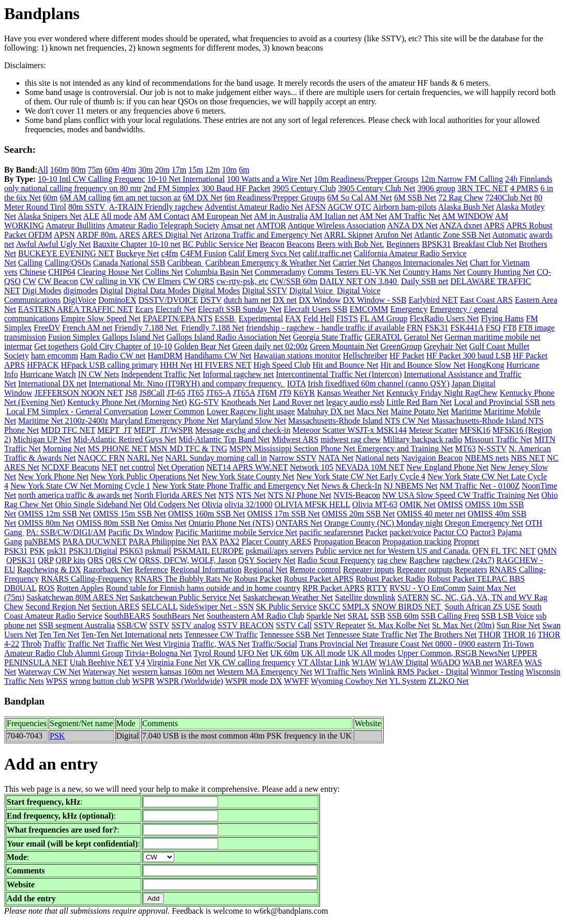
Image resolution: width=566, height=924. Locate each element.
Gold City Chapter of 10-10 (126, 346)
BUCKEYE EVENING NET (66, 253)
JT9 (285, 393)
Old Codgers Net (172, 504)
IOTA (296, 383)
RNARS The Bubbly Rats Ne (183, 579)
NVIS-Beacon (357, 495)
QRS (95, 560)
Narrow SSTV (293, 458)
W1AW (364, 662)
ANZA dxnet (461, 225)
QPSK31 (21, 560)
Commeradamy (280, 272)
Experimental (261, 318)
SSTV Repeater (340, 625)
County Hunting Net (501, 272)
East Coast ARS (486, 300)
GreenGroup (401, 346)
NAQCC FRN (102, 458)
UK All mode (323, 653)
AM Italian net (333, 216)
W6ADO (446, 662)
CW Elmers (162, 281)
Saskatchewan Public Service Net (185, 597)
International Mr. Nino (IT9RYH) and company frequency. (187, 383)
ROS (47, 588)
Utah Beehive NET (101, 662)
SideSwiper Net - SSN (217, 607)
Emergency (409, 309)
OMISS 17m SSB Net (284, 514)
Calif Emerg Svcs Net (265, 253)
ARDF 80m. (97, 235)
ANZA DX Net (412, 225)
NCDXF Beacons (70, 467)
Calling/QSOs (68, 263)
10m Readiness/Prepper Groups (366, 179)
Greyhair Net (446, 346)
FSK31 (437, 328)
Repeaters (471, 569)
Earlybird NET (433, 300)
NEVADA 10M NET (370, 467)
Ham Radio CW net (113, 356)
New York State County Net (248, 476)
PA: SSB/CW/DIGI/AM (66, 532)
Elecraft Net (176, 309)
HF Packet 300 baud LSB (469, 356)
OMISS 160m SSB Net (206, 514)
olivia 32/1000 (248, 504)
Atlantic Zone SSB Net (452, 235)
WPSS (57, 681)
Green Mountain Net (344, 346)
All (42, 170)
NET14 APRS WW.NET (247, 467)
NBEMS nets (487, 458)
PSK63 (131, 551)
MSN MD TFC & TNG (188, 449)
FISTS (347, 318)
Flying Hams (502, 318)
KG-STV (204, 402)
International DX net (52, 383)
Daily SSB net (425, 281)
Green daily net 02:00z (270, 346)
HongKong (486, 365)
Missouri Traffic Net (498, 439)
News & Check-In (351, 486)
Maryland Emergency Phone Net (164, 421)
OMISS (450, 504)
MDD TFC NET (68, 430)
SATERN (413, 597)
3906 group (436, 188)
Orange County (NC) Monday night (383, 523)
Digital (111, 291)
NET (109, 467)
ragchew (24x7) (468, 560)
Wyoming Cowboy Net (349, 681)
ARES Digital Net (172, 235)
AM (140, 216)
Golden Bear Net (202, 346)
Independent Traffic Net (161, 374)
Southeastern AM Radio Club (256, 616)
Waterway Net (106, 672)
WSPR (143, 681)
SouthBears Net (179, 616)
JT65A (244, 393)
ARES (129, 235)
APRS (494, 225)
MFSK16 (475, 430)
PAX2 (230, 542)
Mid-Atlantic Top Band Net (224, 439)
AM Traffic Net (415, 216)
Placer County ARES (276, 542)
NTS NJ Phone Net (300, 495)
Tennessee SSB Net (292, 635)
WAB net (477, 662)
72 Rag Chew (461, 198)
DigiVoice (79, 300)
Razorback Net (108, 569)
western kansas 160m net (173, 672)
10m (229, 170)
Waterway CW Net (49, 672)
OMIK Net (418, 504)
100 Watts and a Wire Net (269, 179)
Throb (31, 644)
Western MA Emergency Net (264, 672)
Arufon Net (394, 235)
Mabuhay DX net (326, 411)
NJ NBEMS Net (410, 486)
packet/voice (410, 532)
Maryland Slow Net (253, 421)
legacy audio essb (355, 402)
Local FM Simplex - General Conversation (77, 411)
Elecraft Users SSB (316, 309)
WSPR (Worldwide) (190, 681)
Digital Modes (216, 291)
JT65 (196, 393)
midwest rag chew (350, 439)
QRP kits (70, 560)
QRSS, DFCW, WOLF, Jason (188, 560)
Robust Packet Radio (390, 579)
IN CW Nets (99, 374)
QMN (547, 551)
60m (112, 170)
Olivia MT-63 (375, 504)
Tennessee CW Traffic (221, 635)
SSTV (159, 625)
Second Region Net (57, 607)
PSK (37, 551)
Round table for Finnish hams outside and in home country (203, 588)
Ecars (144, 309)
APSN (64, 235)
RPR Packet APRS (333, 588)
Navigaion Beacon (432, 458)
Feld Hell (319, 318)
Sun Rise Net (518, 625)
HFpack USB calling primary (110, 365)
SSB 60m (403, 616)
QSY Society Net (267, 560)
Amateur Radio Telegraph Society (163, 225)
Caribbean (186, 263)
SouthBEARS (127, 616)
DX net (285, 300)
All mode (116, 216)
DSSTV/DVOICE (169, 300)
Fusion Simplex (74, 337)
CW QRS (199, 281)
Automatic (510, 235)
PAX (210, 542)
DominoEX (117, 300)
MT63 (465, 449)
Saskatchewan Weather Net (288, 597)
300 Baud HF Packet (236, 188)
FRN (415, 328)
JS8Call (152, 393)
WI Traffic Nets (340, 672)
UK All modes (372, 653)
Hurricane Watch (48, 374)
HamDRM (165, 356)
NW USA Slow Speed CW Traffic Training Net (461, 495)
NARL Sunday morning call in (216, 458)
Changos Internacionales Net (420, 263)
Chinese (33, 272)
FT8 (510, 328)
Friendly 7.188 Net (147, 328)
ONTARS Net (299, 523)
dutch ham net (247, 300)
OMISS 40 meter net (431, 514)
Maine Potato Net (419, 411)
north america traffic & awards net (75, 495)
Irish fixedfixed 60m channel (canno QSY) (378, 383)
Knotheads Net (246, 402)
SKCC (329, 607)
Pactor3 (483, 532)
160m (59, 170)
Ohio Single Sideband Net (98, 504)
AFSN (315, 207)
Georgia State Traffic (328, 337)
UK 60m (285, 653)
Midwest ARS (295, 439)
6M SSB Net (415, 198)
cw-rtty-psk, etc (242, 281)
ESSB (225, 318)
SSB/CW (132, 625)
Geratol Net (423, 337)
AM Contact (169, 216)
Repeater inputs (369, 569)
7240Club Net (509, 198)
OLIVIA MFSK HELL (312, 504)
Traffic (55, 644)
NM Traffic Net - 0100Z (479, 486)
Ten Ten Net (59, 635)
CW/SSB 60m (294, 281)
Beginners (403, 244)
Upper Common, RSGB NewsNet (454, 653)
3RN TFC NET (483, 188)
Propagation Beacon (347, 542)
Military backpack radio (423, 439)
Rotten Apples (80, 588)
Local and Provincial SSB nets (504, 402)
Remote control (315, 569)
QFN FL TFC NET (504, 551)
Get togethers (56, 346)
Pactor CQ (450, 532)
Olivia (212, 504)
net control (137, 467)
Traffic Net (86, 644)
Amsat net (238, 225)
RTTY (377, 588)
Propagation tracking (417, 542)
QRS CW (121, 560)
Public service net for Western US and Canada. (393, 551)
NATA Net (336, 458)
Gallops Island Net (133, 337)
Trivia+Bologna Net (158, 653)
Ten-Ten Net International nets (132, 635)
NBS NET (528, 458)
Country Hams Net (434, 272)
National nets (378, 458)
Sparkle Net (326, 616)
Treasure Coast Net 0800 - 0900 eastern (435, 644)
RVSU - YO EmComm (427, 588)
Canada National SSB (129, 263)
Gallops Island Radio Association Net (229, 337)
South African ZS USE (482, 607)
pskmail (158, 551)
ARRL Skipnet (349, 235)
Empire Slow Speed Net (101, 318)
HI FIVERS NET (223, 365)
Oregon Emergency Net (484, 523)
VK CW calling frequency (252, 662)
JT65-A (219, 393)
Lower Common (177, 411)
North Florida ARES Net (175, 495)
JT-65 (176, 393)
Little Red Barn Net (419, 402)
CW (29, 281)
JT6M (267, 393)
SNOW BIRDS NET (407, 607)
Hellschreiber (365, 356)
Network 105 (312, 467)
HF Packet (407, 356)
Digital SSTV (264, 291)
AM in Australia (281, 216)
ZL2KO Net (449, 681)
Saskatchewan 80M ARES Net (77, 597)
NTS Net (251, 495)
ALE (91, 216)
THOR (490, 635)
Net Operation (181, 467)
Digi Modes (42, 291)
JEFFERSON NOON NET (78, 393)
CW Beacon (58, 281)
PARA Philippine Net (164, 542)
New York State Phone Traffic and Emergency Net (236, 486)
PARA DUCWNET (95, 542)
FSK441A (467, 328)
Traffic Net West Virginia (148, 644)
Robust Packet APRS (319, 579)
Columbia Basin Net (219, 272)
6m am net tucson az (147, 198)
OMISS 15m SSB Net (129, 514)
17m (179, 170)
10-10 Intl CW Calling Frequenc (91, 179)
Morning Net (64, 449)
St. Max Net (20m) (463, 625)
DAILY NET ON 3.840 (359, 281)
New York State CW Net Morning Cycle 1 (80, 486)
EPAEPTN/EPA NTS (178, 318)
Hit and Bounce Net (345, 365)
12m (212, 170)
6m (244, 170)
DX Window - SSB (374, 300)
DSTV (211, 300)
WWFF (296, 681)
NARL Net (145, 458)
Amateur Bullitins (75, 225)
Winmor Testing (497, 672)
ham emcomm (55, 356)
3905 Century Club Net (377, 188)
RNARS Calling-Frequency (87, 579)
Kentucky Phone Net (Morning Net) (127, 402)
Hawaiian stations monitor (297, 356)
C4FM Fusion (203, 253)
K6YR (304, 393)
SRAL (358, 616)
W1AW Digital (403, 662)
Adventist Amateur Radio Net (254, 207)
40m (129, 170)
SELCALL (160, 607)
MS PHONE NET (118, 449)
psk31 (57, 551)
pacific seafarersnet (331, 532)
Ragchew (425, 560)
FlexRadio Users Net (444, 318)
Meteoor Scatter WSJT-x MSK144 (350, 430)
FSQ (493, 328)
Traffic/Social (274, 644)
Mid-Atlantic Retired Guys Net (125, 439)
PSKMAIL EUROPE (208, 551)
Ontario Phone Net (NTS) (231, 523)
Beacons (300, 244)
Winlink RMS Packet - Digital (418, 672)
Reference (151, 569)
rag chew (392, 560)
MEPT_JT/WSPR (164, 430)
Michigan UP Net (42, 439)
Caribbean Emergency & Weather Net (268, 263)
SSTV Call (294, 625)
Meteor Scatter (433, 430)
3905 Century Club (304, 188)
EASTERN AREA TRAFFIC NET (75, 309)
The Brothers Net (448, 635)
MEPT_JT (114, 430)
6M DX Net (203, 198)
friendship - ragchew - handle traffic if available (325, 328)
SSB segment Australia (77, 625)
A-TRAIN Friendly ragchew (156, 207)
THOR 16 (519, 635)
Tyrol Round (215, 653)
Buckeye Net (138, 253)
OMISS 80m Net (46, 523)
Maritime (466, 411)
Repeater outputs (424, 569)
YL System (408, 681)
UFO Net (253, 653)
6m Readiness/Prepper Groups (275, 198)
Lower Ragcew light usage (251, 411)
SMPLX (356, 607)
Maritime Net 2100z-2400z (63, 421)
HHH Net (176, 365)
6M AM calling (86, 198)
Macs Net (373, 411)
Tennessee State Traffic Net (372, 635)
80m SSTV (88, 207)
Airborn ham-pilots (404, 207)
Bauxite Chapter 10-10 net (137, 244)
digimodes (81, 291)
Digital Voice (312, 291)
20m (162, 170)
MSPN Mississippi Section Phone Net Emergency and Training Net (341, 449)
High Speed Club (282, 365)
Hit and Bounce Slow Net (423, 365)
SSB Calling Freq (450, 616)
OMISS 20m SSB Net (358, 514)
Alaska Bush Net (466, 207)
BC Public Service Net (220, 244)
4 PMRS (524, 188)
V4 (140, 662)
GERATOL (383, 337)
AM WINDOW (468, 216)
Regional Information (206, 569)
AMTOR (271, 225)
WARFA (509, 662)
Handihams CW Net (218, 356)
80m (78, 170)
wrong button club (100, 681)
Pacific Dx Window (141, 532)
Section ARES (116, 607)
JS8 (131, 393)
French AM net (88, 328)
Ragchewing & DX (49, 569)
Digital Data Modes (158, 291)
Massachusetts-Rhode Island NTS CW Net (358, 421)
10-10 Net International (186, 179)
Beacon (272, 244)
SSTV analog (193, 625)
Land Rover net (298, 402)
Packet (377, 532)
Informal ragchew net (238, 374)
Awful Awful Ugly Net (53, 244)
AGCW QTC (350, 207)
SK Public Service (286, 607)
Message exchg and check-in (242, 430)
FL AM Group (384, 318)
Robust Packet (258, 579)
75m (95, 170)
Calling (30, 263)
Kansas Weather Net (350, 393)
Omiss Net (169, 523)
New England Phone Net (447, 467)
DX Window (320, 300)
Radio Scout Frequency (336, 560)
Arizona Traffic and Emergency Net (263, 235)
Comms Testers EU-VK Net (354, 272)
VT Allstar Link (324, 662)
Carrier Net (351, 263)
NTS (226, 495)
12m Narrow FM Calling (462, 179)
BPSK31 (436, 244)
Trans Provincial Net (334, 644)
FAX (293, 318)
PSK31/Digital (93, 551)
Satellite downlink (365, 597)
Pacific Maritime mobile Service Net (236, 532)
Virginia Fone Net (177, 662)
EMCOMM (369, 309)
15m (196, 170)
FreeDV (47, 328)
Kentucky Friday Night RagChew (442, 393)
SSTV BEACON (246, 625)
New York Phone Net (53, 476)
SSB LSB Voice (508, 616)
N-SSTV (492, 449)
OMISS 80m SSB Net (113, 523)
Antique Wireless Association (337, 225)
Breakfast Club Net (485, 244)
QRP (46, 560)
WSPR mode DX (253, 681)
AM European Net (222, 216)
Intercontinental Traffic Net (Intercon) (339, 374)
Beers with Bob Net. (351, 244)
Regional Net (265, 569)
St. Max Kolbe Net (399, 625)
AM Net (373, 216)
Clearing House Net (110, 272)
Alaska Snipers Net (50, 216)
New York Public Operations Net (145, 476)
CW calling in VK (110, 281)
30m (145, 170)
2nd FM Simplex (172, 188)
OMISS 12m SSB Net (55, 514)
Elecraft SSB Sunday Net (239, 309)
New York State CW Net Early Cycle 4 (361, 476)
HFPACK (43, 365)
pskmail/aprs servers (279, 551)
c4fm (170, 253)
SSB (378, 616)
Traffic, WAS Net (221, 644)
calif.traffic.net (327, 253)
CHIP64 (62, 272)
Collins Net (164, 272)
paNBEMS (42, 542)
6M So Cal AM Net (360, 198)
